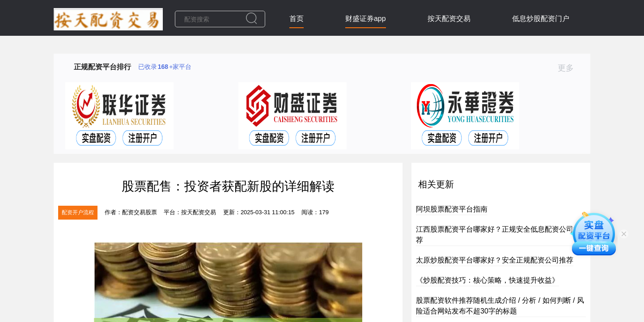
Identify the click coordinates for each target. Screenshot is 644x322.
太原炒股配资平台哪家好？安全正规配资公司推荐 (495, 260)
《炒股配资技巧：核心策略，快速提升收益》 (487, 280)
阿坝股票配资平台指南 (452, 209)
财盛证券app (366, 19)
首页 (297, 19)
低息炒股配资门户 (541, 19)
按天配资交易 (449, 19)
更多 (570, 68)
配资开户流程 (78, 212)
